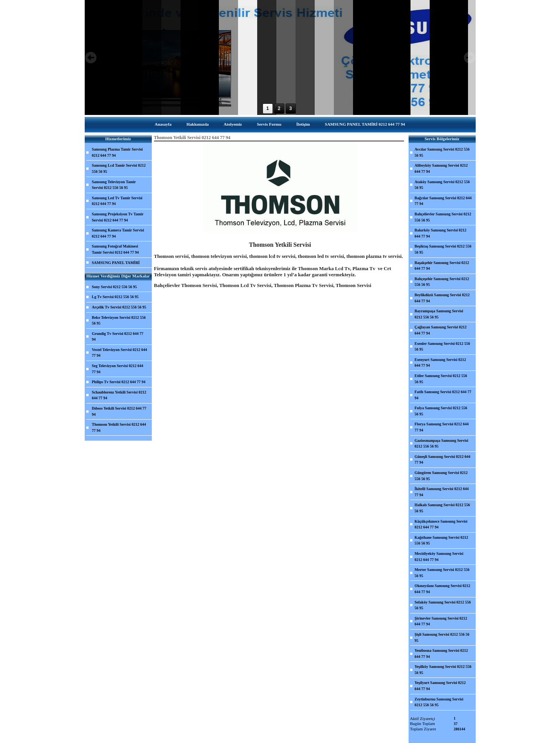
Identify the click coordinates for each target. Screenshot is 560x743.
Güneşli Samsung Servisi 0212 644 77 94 (443, 460)
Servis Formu (269, 124)
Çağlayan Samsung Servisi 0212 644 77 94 (441, 330)
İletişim (303, 124)
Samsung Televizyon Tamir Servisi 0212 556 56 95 (114, 185)
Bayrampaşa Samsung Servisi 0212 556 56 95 (439, 314)
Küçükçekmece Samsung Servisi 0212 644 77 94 (441, 524)
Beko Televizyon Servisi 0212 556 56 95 (119, 321)
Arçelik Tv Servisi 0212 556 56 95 (119, 307)
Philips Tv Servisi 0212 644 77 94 (119, 382)
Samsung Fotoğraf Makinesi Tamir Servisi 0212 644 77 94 (116, 249)
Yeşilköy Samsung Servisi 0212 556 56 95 (443, 670)
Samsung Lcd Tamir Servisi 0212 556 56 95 (119, 168)
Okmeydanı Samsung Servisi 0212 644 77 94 (443, 589)
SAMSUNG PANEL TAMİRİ (116, 263)
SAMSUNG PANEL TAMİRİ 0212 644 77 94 (365, 124)
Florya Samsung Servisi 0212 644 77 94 (442, 427)
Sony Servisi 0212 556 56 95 (115, 287)
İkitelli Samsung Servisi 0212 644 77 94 (442, 492)
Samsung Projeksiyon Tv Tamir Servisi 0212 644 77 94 (118, 217)
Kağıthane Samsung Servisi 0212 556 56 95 (442, 540)
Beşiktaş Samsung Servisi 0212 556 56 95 (443, 249)
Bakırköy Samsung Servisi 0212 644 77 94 (441, 233)
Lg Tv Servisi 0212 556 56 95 (115, 297)
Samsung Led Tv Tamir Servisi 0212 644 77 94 (117, 201)
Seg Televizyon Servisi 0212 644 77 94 (118, 369)
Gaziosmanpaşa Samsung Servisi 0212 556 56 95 (442, 444)
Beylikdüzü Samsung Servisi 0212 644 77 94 (442, 298)
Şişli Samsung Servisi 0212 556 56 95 (442, 637)
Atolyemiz (233, 124)
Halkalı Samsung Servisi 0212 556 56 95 (442, 508)
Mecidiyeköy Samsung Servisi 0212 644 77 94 (439, 557)
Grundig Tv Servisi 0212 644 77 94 (118, 337)
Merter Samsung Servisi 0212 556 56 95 (442, 573)
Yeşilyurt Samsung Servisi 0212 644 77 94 (440, 686)
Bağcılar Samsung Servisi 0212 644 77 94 (443, 201)
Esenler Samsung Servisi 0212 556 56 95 (443, 347)
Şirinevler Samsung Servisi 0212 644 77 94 (441, 621)
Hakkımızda (197, 124)
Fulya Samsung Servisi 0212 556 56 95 (441, 411)
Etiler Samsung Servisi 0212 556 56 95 (441, 379)
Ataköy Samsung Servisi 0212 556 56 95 (442, 185)
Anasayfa (163, 124)
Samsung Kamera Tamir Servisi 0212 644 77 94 (118, 233)
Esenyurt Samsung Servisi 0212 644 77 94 (440, 363)
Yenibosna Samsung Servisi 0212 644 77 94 (441, 654)
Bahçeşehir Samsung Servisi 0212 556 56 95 (442, 282)
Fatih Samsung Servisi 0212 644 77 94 (443, 395)
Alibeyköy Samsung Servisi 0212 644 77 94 (441, 168)
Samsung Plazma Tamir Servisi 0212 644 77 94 (117, 152)
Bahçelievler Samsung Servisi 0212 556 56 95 (443, 217)
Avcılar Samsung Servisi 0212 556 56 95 (442, 152)
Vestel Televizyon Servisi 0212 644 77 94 (120, 353)
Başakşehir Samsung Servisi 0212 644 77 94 (442, 266)
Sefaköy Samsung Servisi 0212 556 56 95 (443, 605)
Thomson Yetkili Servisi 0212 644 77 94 (119, 427)
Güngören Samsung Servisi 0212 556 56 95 (441, 476)
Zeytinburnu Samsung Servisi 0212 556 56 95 (439, 702)
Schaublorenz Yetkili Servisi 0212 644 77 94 (119, 395)
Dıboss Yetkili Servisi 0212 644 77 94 (119, 411)
